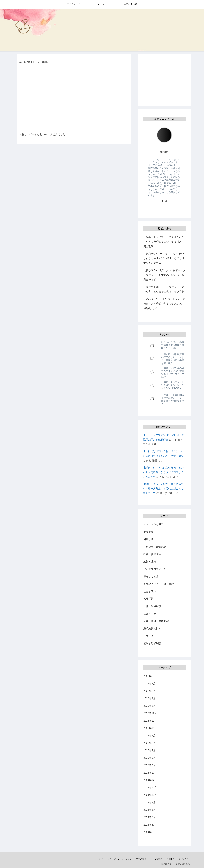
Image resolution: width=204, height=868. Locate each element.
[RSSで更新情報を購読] (166, 201)
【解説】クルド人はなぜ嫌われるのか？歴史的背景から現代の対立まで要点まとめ (163, 472)
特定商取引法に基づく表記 (177, 859)
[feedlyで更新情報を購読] (162, 201)
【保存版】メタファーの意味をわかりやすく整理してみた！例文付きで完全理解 (164, 242)
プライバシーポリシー (122, 859)
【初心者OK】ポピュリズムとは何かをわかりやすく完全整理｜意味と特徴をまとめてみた (164, 258)
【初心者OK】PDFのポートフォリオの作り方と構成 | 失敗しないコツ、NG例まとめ (164, 304)
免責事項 (158, 859)
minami (164, 152)
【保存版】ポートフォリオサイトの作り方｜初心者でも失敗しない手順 (164, 289)
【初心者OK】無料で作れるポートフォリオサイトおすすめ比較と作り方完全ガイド (164, 275)
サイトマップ (104, 859)
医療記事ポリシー (143, 859)
